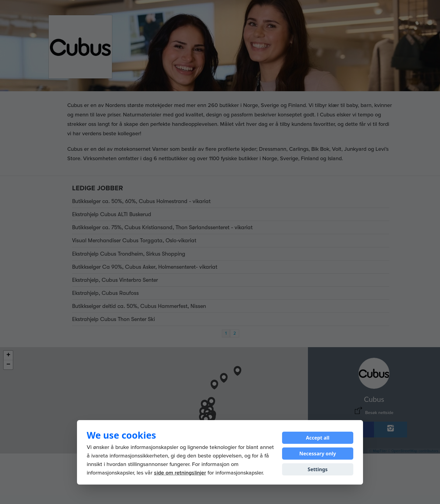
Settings (318, 469)
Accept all (318, 438)
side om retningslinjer (180, 473)
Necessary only (318, 454)
